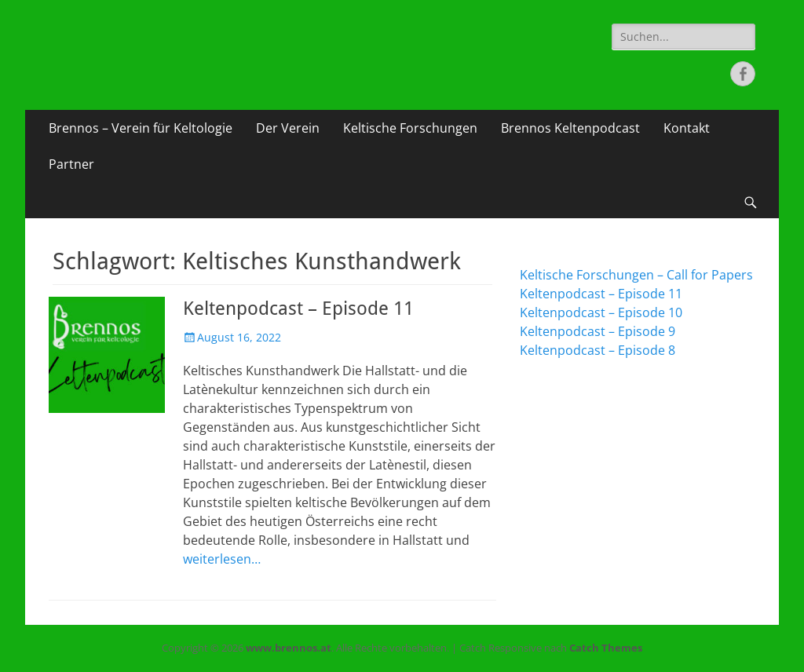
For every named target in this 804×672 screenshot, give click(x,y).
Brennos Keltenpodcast (570, 128)
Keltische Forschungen (410, 128)
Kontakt (687, 128)
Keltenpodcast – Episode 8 (598, 350)
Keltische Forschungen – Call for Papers (636, 275)
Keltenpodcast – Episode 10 (601, 312)
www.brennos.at (289, 648)
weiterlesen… (222, 559)
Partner (71, 164)
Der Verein (288, 128)
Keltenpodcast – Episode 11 (298, 309)
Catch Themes (606, 648)
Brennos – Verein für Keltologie (141, 128)
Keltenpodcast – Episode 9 (598, 331)
